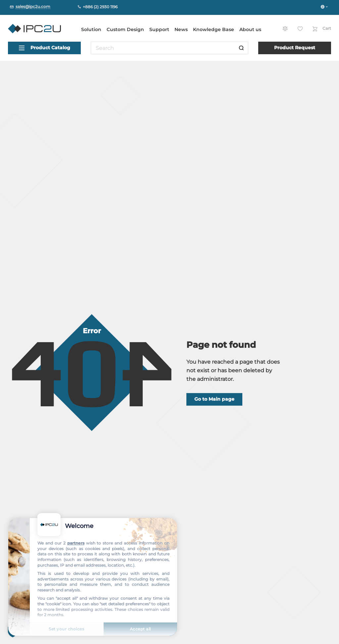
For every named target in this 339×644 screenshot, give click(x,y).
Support (159, 29)
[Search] (241, 48)
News (181, 29)
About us (250, 29)
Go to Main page (214, 399)
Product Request (295, 48)
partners (76, 543)
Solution (91, 29)
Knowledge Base (214, 29)
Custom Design (125, 29)
